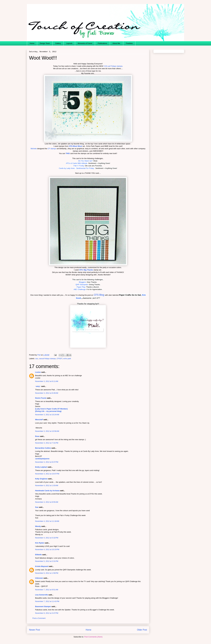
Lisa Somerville (42, 595)
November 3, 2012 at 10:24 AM (47, 415)
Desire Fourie (41, 398)
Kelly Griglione (41, 479)
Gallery (58, 43)
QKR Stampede (82, 285)
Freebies (129, 43)
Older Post (142, 630)
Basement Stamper (43, 606)
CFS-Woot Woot (75, 146)
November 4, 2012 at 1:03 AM (47, 485)
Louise (38, 372)
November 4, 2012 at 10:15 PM (47, 549)
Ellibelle (38, 555)
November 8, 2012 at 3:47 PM (47, 613)
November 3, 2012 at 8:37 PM (47, 462)
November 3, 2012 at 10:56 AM (47, 431)
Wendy (38, 526)
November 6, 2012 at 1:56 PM (47, 573)
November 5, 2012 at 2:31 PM (47, 561)
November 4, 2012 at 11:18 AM (47, 521)
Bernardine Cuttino (43, 448)
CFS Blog (99, 295)
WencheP (39, 420)
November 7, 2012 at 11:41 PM (47, 601)
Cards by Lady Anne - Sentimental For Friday (76, 168)
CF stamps (52, 149)
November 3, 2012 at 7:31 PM (47, 443)
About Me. (116, 43)
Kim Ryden (40, 543)
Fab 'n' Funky (79, 166)
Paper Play (81, 287)
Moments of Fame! (85, 43)
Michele (34, 149)
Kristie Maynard (42, 566)
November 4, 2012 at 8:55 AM (47, 502)
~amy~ (38, 386)
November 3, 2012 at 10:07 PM (47, 474)
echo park (67, 359)
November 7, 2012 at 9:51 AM (47, 590)
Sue (37, 507)
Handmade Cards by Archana (47, 491)
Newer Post (35, 630)
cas (37, 359)
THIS (68, 153)
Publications (102, 43)
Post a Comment (39, 618)
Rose (37, 436)
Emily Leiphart (41, 467)
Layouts (69, 43)
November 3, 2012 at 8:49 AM (47, 393)
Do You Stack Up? (85, 161)
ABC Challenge (80, 289)
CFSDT (59, 359)
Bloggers (82, 282)
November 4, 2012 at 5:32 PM (47, 538)
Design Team (45, 43)
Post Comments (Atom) (93, 637)
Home (32, 43)
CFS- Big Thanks (86, 270)
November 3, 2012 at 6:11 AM (47, 381)
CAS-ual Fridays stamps (113, 66)
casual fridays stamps (47, 359)
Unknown (39, 578)
